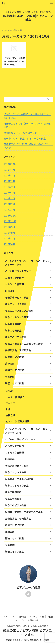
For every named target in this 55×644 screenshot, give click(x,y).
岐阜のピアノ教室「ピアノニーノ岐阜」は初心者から (27, 626)
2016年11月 (10, 221)
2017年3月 (9, 198)
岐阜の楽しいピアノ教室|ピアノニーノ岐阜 (28, 18)
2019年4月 (9, 170)
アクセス (10, 403)
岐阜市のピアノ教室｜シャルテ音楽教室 (25, 138)
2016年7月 (9, 238)
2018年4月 (9, 175)
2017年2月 (9, 204)
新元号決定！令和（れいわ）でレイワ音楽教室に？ (27, 125)
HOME (9, 391)
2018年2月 (9, 187)
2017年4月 (9, 193)
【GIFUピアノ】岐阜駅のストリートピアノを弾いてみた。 (14, 61)
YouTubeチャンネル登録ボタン (20, 133)
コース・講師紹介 (15, 397)
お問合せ (11, 415)
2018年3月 (9, 181)
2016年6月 (9, 244)
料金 (8, 409)
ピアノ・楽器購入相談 (18, 421)
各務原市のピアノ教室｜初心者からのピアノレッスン (28, 146)
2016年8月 (9, 233)
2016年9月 (9, 227)
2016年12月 (10, 215)
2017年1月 (9, 210)
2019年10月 (10, 164)
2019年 (13, 30)
